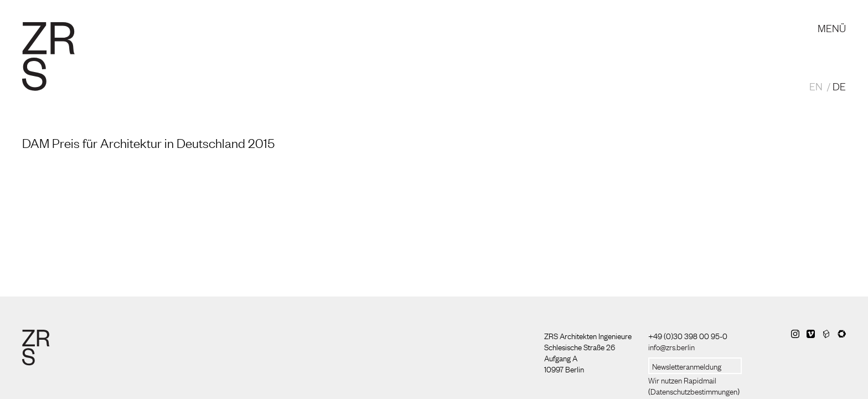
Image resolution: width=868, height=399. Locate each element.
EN (816, 86)
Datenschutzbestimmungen (694, 391)
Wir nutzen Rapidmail (682, 380)
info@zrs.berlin (671, 346)
